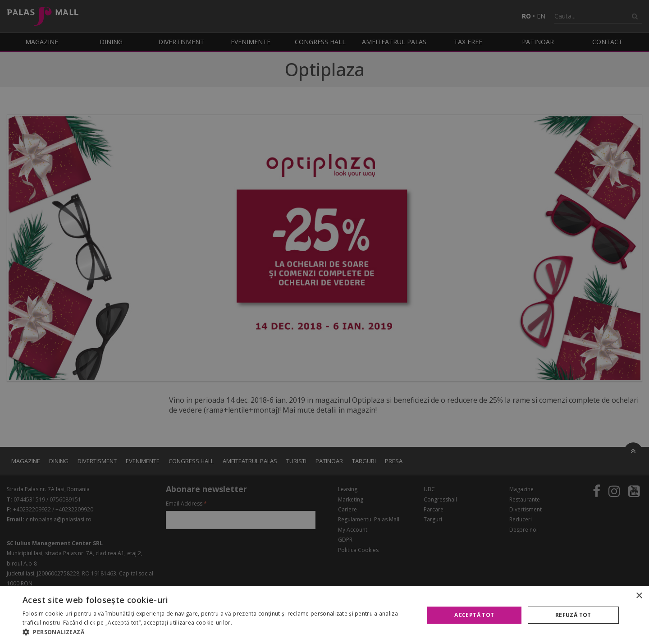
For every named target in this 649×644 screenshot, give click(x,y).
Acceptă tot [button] (474, 615)
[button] (217, 632)
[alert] (324, 322)
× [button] (639, 596)
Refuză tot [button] (573, 615)
